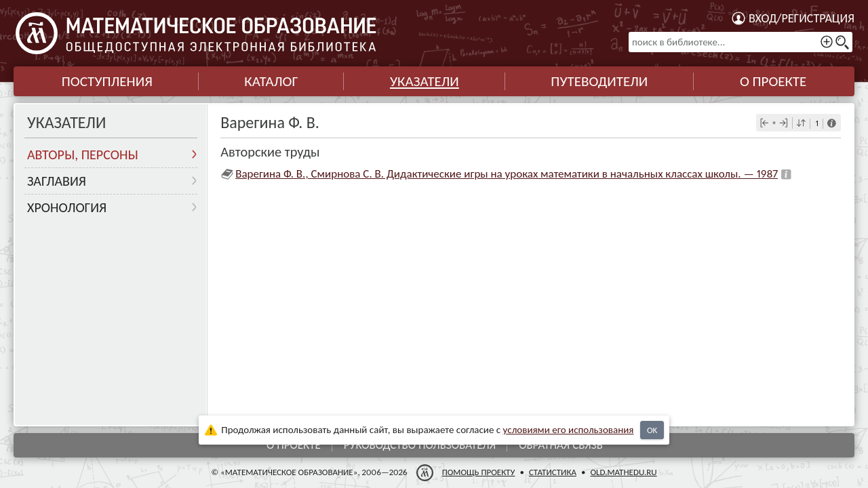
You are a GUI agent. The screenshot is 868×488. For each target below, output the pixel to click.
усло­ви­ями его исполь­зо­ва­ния (569, 430)
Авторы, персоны (83, 155)
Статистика (553, 472)
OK (652, 430)
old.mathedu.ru (623, 472)
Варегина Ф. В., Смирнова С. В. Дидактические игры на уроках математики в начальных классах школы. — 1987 (507, 174)
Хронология (67, 207)
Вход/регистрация (802, 18)
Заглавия (57, 181)
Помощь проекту (479, 472)
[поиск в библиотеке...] (741, 42)
